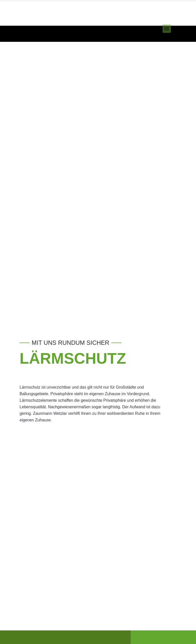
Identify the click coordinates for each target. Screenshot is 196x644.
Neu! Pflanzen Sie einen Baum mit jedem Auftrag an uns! (48, 18)
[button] (167, 25)
